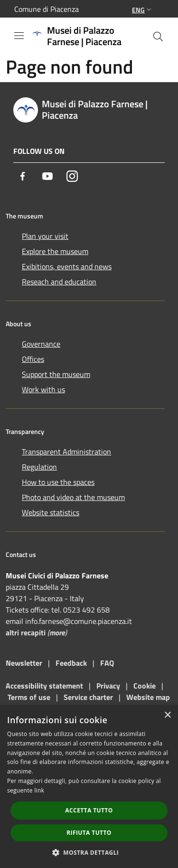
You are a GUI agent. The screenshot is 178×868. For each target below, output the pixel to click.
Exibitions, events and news (67, 266)
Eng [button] (143, 10)
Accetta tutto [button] (89, 810)
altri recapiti (26, 632)
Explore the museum (55, 251)
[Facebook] (23, 176)
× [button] (167, 715)
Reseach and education (59, 282)
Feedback (72, 663)
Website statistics (51, 512)
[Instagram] (72, 176)
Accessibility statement (44, 686)
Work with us (43, 389)
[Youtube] (47, 176)
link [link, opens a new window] (39, 790)
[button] (89, 852)
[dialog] (89, 787)
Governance (41, 344)
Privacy (108, 686)
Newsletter (24, 663)
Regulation (39, 467)
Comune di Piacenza (47, 9)
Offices (33, 359)
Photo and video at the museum (73, 497)
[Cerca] (158, 37)
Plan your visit (45, 236)
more (57, 632)
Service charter (88, 697)
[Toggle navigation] (19, 36)
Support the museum (56, 374)
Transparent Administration (66, 452)
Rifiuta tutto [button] (89, 833)
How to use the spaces (58, 482)
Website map (148, 697)
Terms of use (29, 697)
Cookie (145, 686)
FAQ (107, 663)
